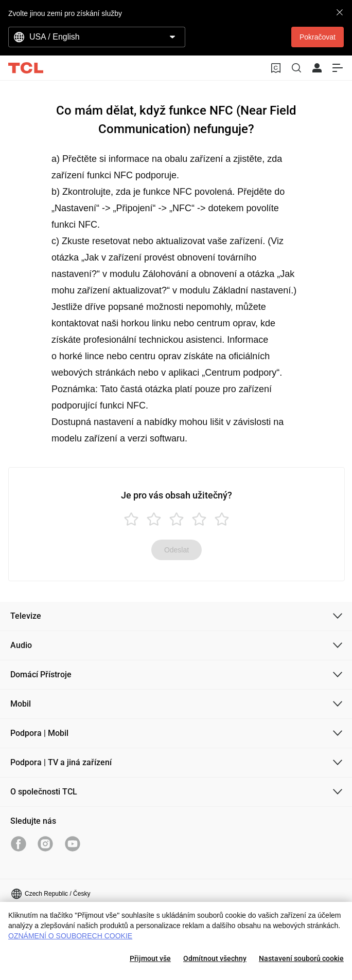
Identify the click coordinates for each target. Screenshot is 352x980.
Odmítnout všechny (215, 958)
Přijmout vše (150, 958)
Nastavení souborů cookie (301, 958)
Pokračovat (318, 37)
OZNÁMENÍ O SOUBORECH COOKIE (70, 936)
